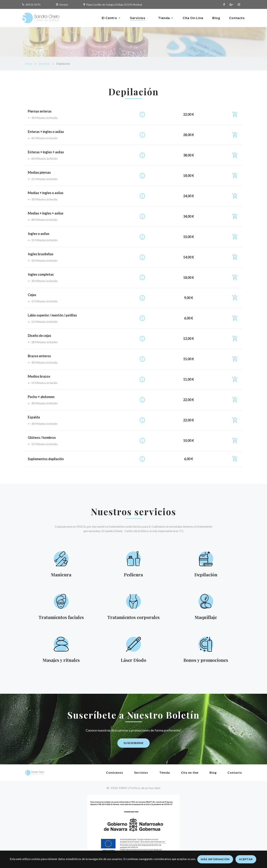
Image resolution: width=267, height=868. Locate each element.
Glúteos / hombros (42, 438)
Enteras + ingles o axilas (46, 132)
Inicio (29, 63)
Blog (216, 18)
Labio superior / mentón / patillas (52, 315)
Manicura (61, 575)
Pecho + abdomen (41, 397)
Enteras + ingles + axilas (46, 152)
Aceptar (246, 859)
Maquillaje (206, 619)
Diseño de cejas (39, 336)
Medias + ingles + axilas (46, 213)
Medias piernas (39, 172)
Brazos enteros (39, 356)
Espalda (34, 417)
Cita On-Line (193, 18)
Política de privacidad (145, 791)
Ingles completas (41, 274)
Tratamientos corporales (133, 619)
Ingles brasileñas (41, 254)
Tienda (164, 18)
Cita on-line (190, 775)
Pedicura (133, 575)
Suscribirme (133, 746)
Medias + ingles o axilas (46, 193)
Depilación (206, 575)
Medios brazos (39, 376)
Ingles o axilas (39, 234)
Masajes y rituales (61, 662)
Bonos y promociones (206, 662)
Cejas (32, 295)
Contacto (237, 18)
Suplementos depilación (46, 459)
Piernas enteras (40, 111)
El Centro (109, 18)
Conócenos (115, 775)
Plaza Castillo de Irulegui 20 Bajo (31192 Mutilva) (114, 5)
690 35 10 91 (33, 5)
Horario (64, 5)
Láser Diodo (133, 662)
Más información (215, 859)
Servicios (138, 18)
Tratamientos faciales (61, 619)
